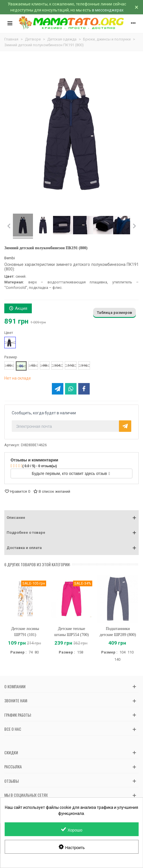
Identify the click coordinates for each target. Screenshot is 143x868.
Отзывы (11, 781)
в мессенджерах (108, 10)
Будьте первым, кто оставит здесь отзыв (71, 473)
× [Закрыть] (137, 7)
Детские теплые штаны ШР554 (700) (71, 632)
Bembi (10, 258)
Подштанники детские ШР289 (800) (118, 632)
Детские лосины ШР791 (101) (25, 632)
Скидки (11, 752)
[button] (71, 518)
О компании (15, 686)
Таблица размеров (114, 313)
